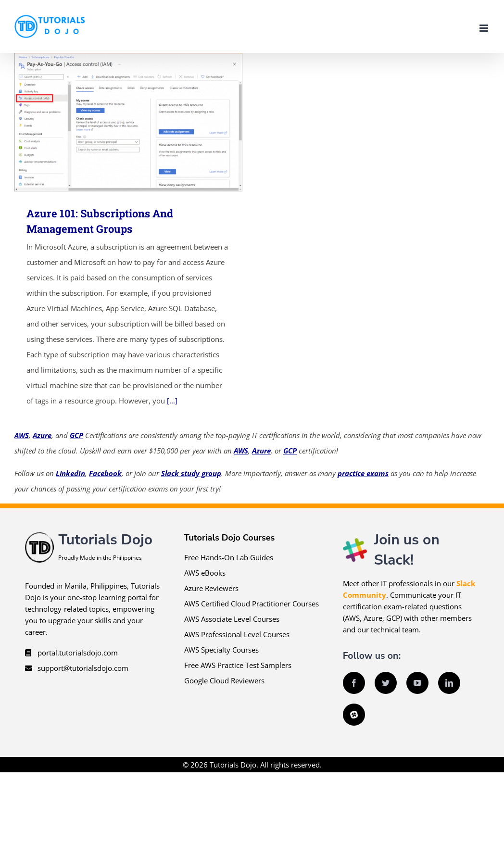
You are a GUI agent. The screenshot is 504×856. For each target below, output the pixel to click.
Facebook (105, 473)
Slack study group (191, 473)
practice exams (363, 473)
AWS (22, 435)
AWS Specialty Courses (221, 650)
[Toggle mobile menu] (485, 28)
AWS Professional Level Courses (237, 634)
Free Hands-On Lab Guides (229, 557)
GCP (76, 435)
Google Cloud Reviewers (224, 680)
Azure (42, 435)
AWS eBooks (205, 573)
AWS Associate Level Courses (232, 619)
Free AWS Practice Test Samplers (238, 665)
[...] (172, 401)
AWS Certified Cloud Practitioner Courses (252, 604)
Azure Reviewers (211, 588)
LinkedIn (70, 473)
